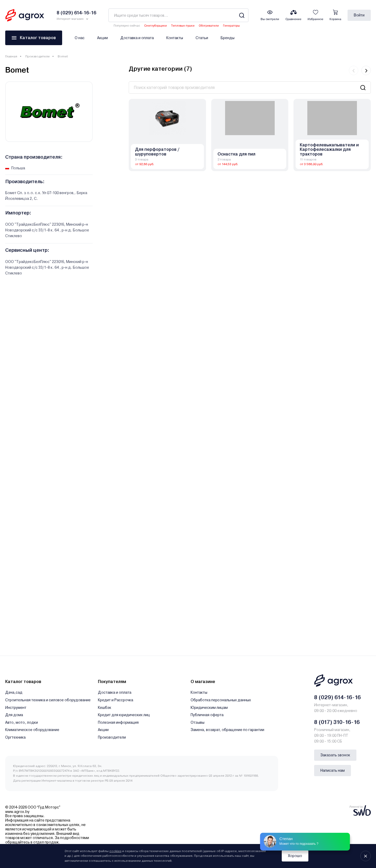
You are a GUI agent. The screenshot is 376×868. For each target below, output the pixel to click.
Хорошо (295, 856)
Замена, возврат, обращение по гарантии (227, 730)
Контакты (175, 38)
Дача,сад (14, 692)
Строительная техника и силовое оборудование (48, 700)
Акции (102, 38)
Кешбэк (105, 708)
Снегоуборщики (155, 26)
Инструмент (16, 708)
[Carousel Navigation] (360, 70)
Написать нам (333, 770)
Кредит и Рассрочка (116, 700)
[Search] (242, 15)
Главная (11, 56)
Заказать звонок (335, 755)
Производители (37, 56)
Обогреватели (209, 26)
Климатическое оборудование (32, 730)
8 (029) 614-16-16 (337, 697)
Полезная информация (118, 722)
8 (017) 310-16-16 (337, 722)
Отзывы (198, 722)
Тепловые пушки (183, 26)
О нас (80, 38)
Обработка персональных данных (221, 700)
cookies (115, 851)
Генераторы (231, 26)
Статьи (202, 38)
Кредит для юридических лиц (124, 715)
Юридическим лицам (209, 708)
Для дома (14, 715)
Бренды (228, 38)
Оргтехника (15, 737)
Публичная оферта (207, 715)
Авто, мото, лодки (22, 722)
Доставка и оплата (137, 38)
